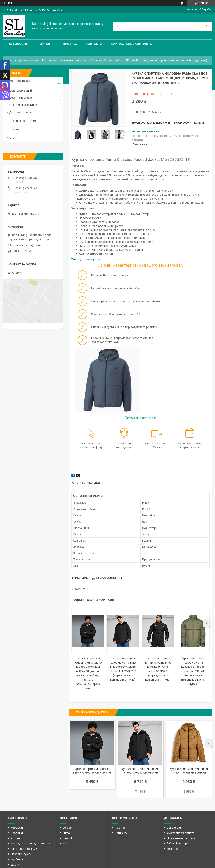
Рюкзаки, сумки (21, 854)
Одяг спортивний (21, 91)
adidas (67, 828)
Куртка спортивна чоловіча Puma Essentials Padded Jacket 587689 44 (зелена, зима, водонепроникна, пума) (193, 671)
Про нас (70, 44)
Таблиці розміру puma (86, 259)
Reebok (68, 838)
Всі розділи (175, 828)
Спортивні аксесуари (23, 105)
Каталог (44, 44)
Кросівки (17, 828)
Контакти (94, 44)
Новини (14, 129)
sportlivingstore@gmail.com (30, 245)
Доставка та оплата (22, 112)
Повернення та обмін (23, 121)
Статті (13, 138)
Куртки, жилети (28, 60)
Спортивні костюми (24, 849)
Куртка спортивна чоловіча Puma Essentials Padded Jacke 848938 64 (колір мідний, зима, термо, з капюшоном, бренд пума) (189, 771)
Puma (66, 833)
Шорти (15, 865)
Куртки (15, 838)
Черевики (17, 833)
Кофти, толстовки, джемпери (30, 843)
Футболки (17, 859)
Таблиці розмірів (178, 843)
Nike (66, 843)
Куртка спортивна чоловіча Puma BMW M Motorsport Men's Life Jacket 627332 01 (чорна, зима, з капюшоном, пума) (141, 771)
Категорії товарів (21, 81)
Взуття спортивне (21, 98)
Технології (174, 849)
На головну (18, 44)
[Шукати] (207, 26)
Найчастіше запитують (131, 44)
